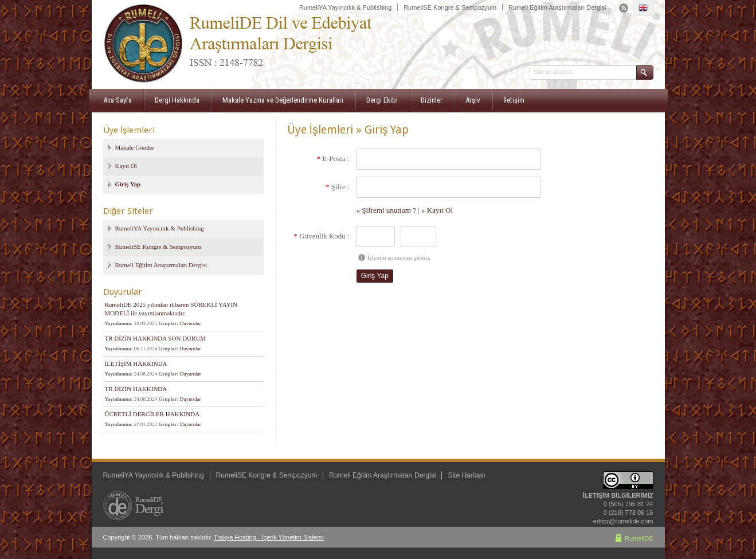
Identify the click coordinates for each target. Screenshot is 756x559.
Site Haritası (466, 475)
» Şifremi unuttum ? (386, 210)
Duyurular (191, 323)
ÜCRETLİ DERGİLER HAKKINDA (152, 414)
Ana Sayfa (117, 100)
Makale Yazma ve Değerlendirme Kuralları (283, 100)
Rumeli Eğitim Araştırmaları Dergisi (557, 7)
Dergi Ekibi (382, 100)
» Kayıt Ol (437, 210)
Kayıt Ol (126, 166)
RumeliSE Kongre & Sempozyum (450, 7)
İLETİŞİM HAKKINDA (136, 363)
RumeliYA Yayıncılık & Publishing (345, 7)
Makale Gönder (135, 147)
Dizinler (432, 100)
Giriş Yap (128, 184)
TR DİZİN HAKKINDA (136, 389)
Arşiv (473, 100)
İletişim (514, 100)
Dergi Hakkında (177, 100)
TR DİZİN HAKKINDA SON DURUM (156, 338)
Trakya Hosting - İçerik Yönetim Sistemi (269, 537)
